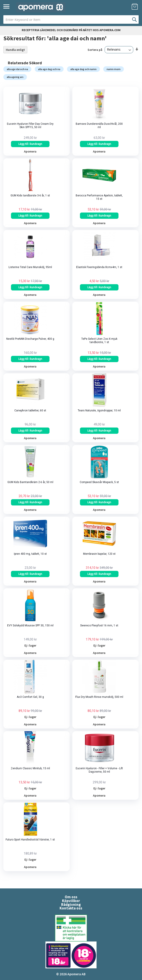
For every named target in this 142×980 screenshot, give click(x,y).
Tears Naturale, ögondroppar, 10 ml (99, 410)
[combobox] (71, 19)
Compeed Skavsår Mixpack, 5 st (99, 482)
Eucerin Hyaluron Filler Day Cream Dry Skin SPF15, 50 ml (30, 126)
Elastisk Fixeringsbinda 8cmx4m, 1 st (99, 267)
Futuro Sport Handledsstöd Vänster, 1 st (30, 840)
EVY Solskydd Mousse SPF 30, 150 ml (30, 625)
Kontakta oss (71, 908)
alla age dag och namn (83, 69)
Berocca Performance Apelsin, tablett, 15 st (99, 197)
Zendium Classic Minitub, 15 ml (30, 768)
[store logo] (41, 7)
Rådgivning (71, 905)
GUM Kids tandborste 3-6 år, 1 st (30, 196)
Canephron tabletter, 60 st (30, 410)
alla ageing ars (15, 77)
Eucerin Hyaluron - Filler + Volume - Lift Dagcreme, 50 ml (99, 770)
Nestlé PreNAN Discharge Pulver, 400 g (30, 339)
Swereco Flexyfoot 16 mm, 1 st (99, 625)
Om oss (71, 897)
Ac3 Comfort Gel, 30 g (30, 697)
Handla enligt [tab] (15, 50)
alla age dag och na (49, 69)
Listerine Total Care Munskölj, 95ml (30, 267)
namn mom (114, 69)
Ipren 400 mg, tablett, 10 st (30, 554)
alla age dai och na (17, 69)
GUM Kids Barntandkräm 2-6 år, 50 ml (30, 482)
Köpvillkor (71, 901)
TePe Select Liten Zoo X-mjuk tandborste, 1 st (99, 341)
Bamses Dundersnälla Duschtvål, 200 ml (99, 126)
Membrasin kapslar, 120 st (99, 554)
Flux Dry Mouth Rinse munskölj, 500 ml (99, 697)
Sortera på (95, 49)
